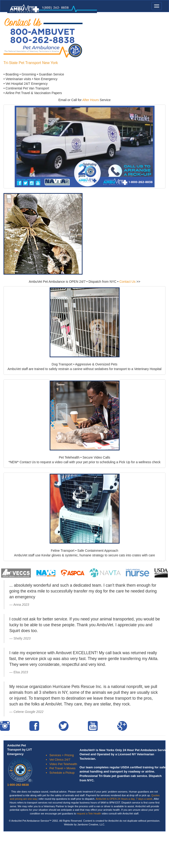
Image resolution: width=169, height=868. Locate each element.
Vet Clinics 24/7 (60, 760)
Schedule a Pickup (62, 773)
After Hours (91, 100)
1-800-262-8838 (18, 785)
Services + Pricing (62, 755)
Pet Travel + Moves (62, 768)
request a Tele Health (88, 814)
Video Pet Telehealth (63, 764)
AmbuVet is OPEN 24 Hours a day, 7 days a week (124, 799)
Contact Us (127, 282)
